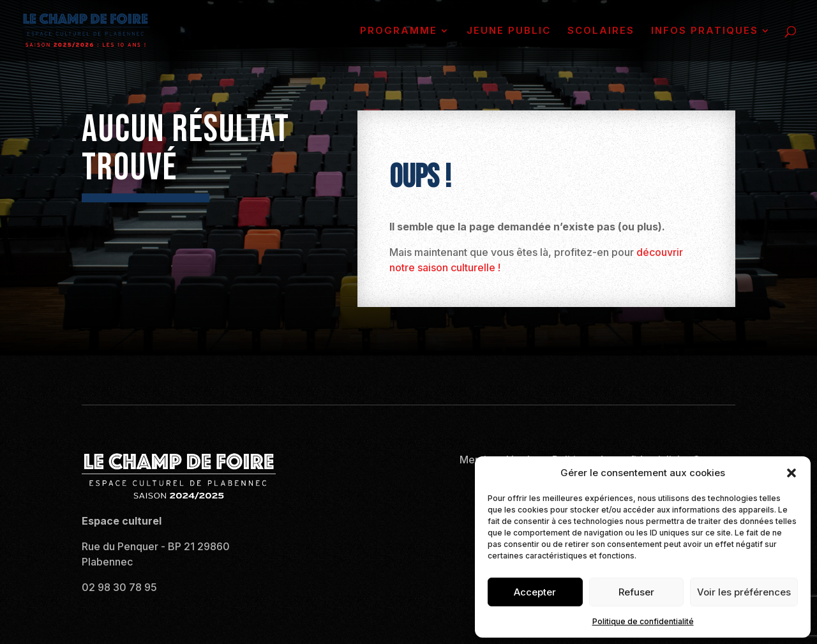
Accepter (535, 592)
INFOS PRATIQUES (705, 31)
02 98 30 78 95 (119, 587)
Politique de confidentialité (643, 621)
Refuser (636, 592)
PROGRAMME (399, 31)
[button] (791, 473)
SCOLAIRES (601, 31)
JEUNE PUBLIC (509, 31)
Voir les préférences (744, 592)
